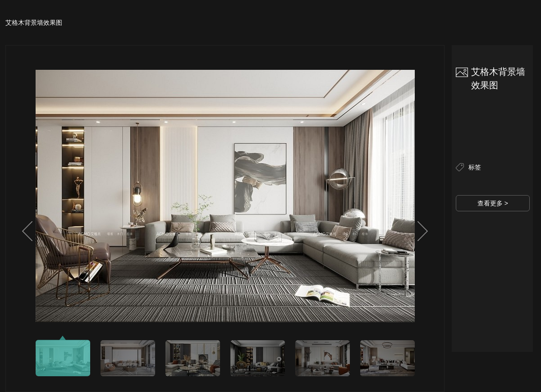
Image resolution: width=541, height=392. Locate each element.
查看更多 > (493, 203)
